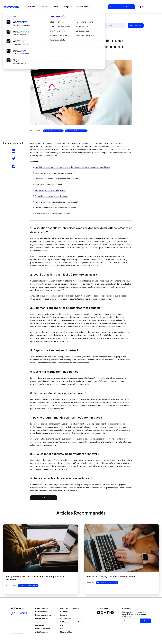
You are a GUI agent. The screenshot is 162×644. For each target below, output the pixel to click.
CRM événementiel (53, 256)
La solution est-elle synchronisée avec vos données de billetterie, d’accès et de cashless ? (72, 167)
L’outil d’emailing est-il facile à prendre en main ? (55, 173)
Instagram (102, 613)
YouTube (112, 613)
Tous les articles (29, 25)
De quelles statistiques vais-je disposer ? (52, 196)
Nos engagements (43, 615)
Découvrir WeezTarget (44, 498)
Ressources (83, 7)
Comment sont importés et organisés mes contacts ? (57, 179)
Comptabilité (66, 619)
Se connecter (148, 7)
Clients (45, 7)
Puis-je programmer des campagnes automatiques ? (57, 202)
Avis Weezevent (42, 632)
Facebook (108, 613)
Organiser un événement (70, 608)
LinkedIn (99, 613)
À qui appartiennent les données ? (49, 185)
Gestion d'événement (48, 25)
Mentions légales (67, 632)
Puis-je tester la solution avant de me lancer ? (54, 214)
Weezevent (11, 7)
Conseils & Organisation (53, 131)
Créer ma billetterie (122, 7)
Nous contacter (42, 608)
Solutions (32, 7)
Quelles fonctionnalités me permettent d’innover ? (56, 208)
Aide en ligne (41, 622)
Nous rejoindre (41, 612)
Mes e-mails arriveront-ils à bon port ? (51, 190)
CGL (62, 629)
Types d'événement (69, 25)
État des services (43, 629)
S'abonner (146, 621)
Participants (40, 625)
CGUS (63, 625)
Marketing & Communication (76, 131)
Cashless (64, 612)
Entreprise (68, 7)
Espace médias (42, 619)
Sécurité (64, 615)
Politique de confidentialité (72, 622)
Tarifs (56, 7)
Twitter (105, 613)
